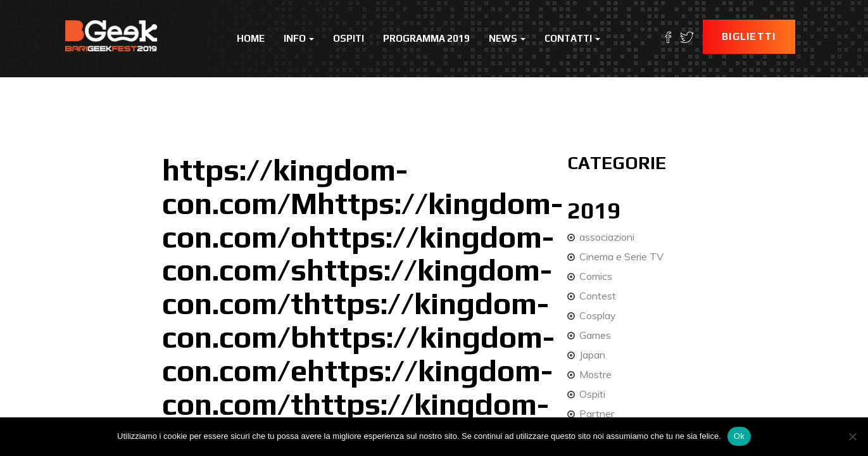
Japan (592, 355)
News (507, 38)
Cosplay (598, 315)
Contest (598, 296)
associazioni (607, 237)
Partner (597, 414)
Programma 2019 (426, 38)
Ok (739, 436)
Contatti (572, 38)
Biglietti (749, 36)
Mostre (595, 374)
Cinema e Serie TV (621, 256)
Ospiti (349, 38)
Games (595, 335)
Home (251, 38)
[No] (852, 436)
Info (299, 38)
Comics (596, 276)
